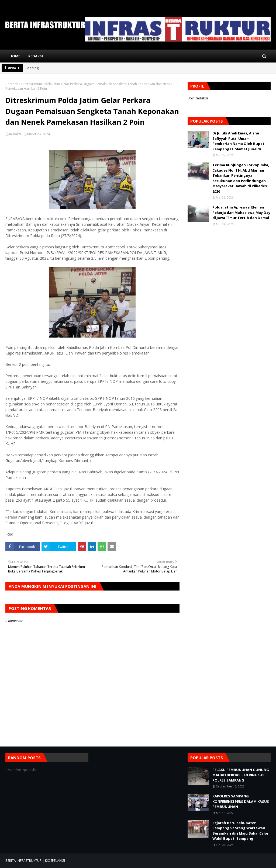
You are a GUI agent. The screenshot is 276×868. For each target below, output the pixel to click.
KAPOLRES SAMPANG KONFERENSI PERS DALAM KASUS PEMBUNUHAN (241, 801)
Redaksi (15, 134)
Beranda (12, 84)
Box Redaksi (198, 98)
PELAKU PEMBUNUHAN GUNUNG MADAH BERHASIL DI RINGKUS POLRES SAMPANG (241, 775)
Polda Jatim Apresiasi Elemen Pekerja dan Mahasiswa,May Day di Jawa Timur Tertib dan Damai (241, 212)
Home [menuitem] (15, 56)
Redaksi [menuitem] (36, 56)
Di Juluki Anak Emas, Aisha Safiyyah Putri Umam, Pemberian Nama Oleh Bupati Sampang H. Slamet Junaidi (239, 141)
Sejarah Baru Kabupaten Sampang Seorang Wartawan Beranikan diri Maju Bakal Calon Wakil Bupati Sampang (241, 831)
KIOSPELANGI (55, 861)
